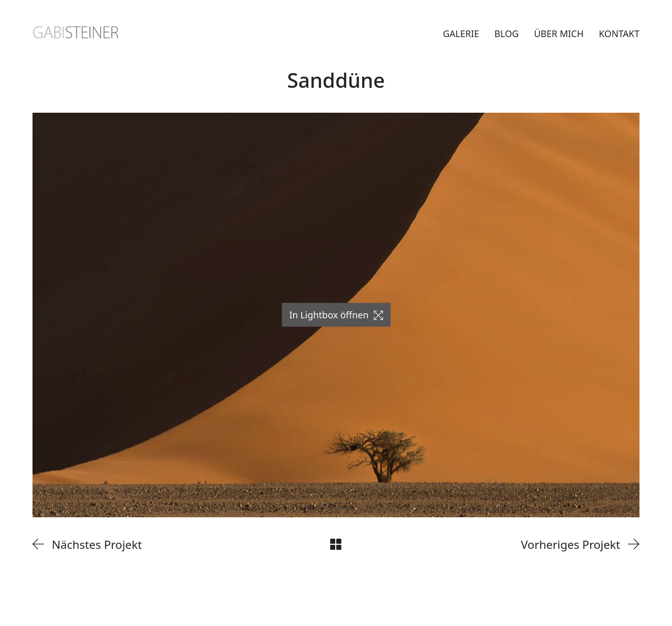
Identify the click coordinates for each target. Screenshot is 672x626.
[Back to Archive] (336, 544)
